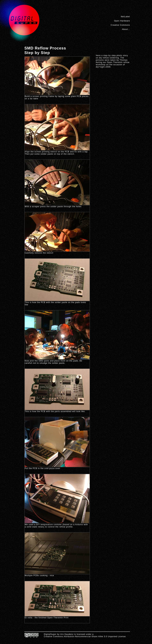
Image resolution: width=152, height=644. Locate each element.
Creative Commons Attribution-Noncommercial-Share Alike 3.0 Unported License (85, 637)
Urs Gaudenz (67, 634)
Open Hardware (122, 21)
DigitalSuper (50, 634)
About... (126, 29)
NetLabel (125, 17)
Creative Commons (120, 25)
